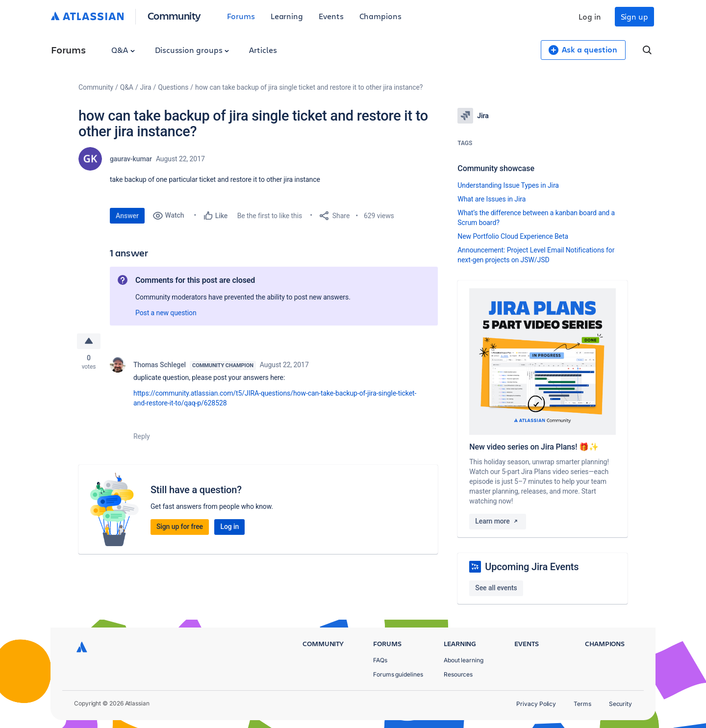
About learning (464, 660)
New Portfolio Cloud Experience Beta (513, 236)
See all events (496, 588)
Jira (146, 87)
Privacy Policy (536, 704)
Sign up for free (180, 527)
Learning (287, 16)
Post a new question (166, 313)
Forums (241, 16)
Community (174, 15)
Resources (458, 674)
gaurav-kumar (131, 159)
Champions (380, 16)
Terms (582, 704)
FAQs (380, 660)
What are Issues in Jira (492, 199)
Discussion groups (192, 50)
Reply (142, 436)
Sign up (634, 16)
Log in (590, 16)
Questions (173, 87)
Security (620, 704)
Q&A (123, 50)
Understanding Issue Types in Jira (508, 185)
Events (331, 16)
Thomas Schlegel (160, 365)
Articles (263, 50)
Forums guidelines (398, 674)
